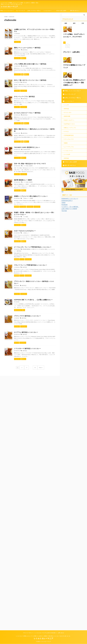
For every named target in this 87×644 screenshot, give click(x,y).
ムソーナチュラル (69, 181)
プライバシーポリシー (28, 633)
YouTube (64, 244)
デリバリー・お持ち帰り (70, 74)
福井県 (47, 276)
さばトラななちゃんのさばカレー (41, 389)
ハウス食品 (43, 276)
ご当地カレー (43, 335)
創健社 (66, 177)
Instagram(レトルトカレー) (69, 232)
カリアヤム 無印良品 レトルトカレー (42, 560)
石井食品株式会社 (69, 170)
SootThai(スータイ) (69, 160)
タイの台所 (67, 188)
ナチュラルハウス (69, 174)
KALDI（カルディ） (69, 157)
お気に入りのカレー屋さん (34, 11)
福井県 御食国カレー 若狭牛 (40, 301)
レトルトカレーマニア (9, 7)
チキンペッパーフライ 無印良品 (41, 153)
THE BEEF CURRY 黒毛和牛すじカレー (43, 242)
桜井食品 (67, 191)
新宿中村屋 (67, 153)
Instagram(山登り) (66, 234)
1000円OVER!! (43, 244)
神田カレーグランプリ (70, 164)
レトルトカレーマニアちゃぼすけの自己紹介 (46, 633)
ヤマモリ (67, 167)
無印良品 (42, 69)
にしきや (67, 143)
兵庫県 (48, 335)
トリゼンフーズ (68, 184)
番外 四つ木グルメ (75, 11)
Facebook (64, 238)
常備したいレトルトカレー (7, 11)
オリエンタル (68, 150)
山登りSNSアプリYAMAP (68, 242)
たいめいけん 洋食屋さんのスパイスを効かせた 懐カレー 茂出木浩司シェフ (74, 121)
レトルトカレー (48, 11)
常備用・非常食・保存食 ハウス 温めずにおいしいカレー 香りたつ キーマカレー (43, 362)
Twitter (63, 236)
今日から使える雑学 (61, 11)
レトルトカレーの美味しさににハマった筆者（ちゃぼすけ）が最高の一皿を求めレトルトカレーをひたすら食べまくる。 (43, 636)
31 (35, 621)
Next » (40, 621)
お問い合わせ (61, 633)
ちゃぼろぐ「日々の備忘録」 (69, 240)
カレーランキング (20, 11)
